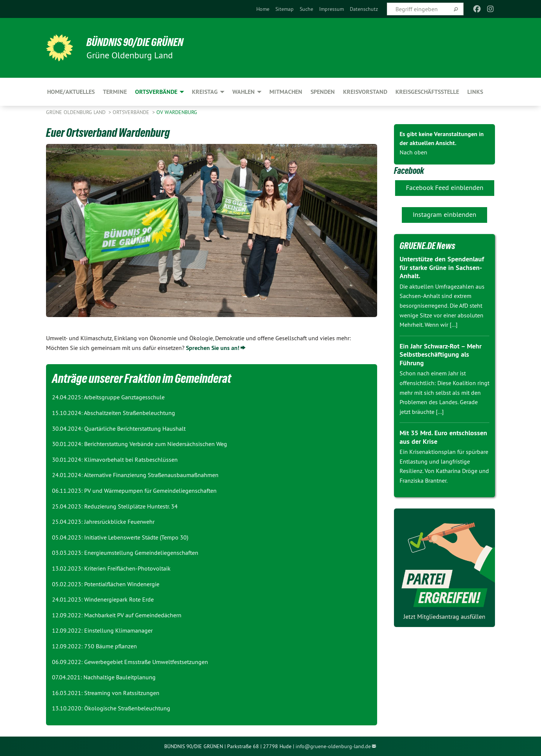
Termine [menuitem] (115, 92)
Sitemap (285, 9)
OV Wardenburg (177, 112)
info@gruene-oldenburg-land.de (333, 746)
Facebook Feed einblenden (445, 188)
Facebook (410, 170)
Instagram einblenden (444, 214)
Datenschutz (364, 9)
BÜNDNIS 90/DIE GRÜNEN (138, 42)
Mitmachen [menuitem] (286, 92)
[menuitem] (263, 9)
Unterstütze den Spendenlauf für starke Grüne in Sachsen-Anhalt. (442, 267)
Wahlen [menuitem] (244, 92)
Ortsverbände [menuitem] (156, 92)
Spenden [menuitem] (323, 92)
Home (263, 9)
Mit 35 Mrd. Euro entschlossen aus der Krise (443, 437)
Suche (306, 9)
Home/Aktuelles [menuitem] (71, 92)
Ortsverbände (132, 112)
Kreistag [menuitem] (205, 92)
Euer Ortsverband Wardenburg (112, 132)
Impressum (331, 9)
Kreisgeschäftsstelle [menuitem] (427, 92)
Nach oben (413, 152)
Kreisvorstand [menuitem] (365, 92)
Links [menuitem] (475, 92)
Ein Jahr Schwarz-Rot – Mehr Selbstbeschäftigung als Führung (441, 354)
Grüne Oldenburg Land (77, 112)
